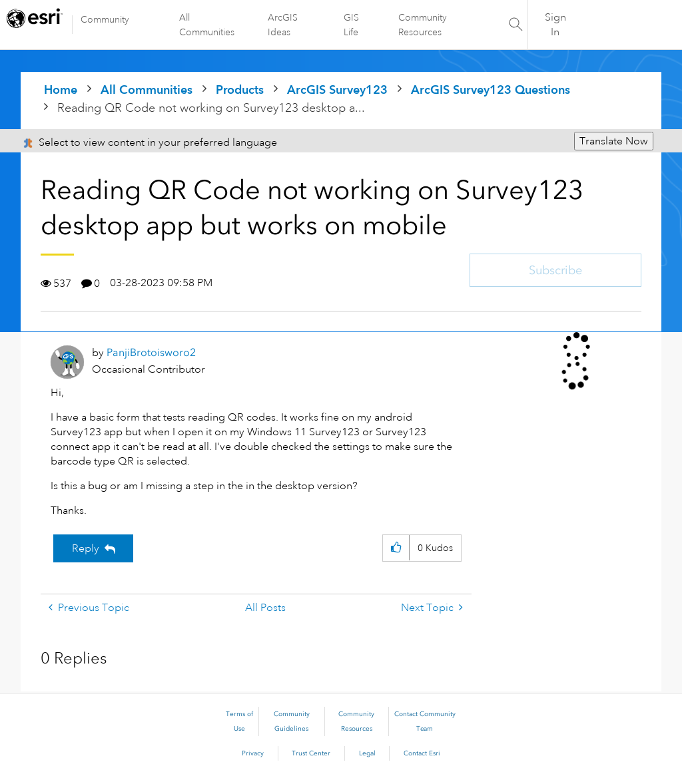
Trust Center (311, 753)
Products (240, 90)
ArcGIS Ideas (283, 25)
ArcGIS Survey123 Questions (491, 90)
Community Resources (423, 25)
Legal (367, 753)
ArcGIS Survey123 (337, 90)
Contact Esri (422, 753)
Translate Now (614, 141)
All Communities (207, 25)
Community (105, 19)
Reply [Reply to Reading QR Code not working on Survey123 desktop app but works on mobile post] (86, 548)
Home (61, 90)
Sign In (555, 25)
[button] (396, 548)
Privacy (253, 753)
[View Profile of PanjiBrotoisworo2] (151, 352)
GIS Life (351, 25)
